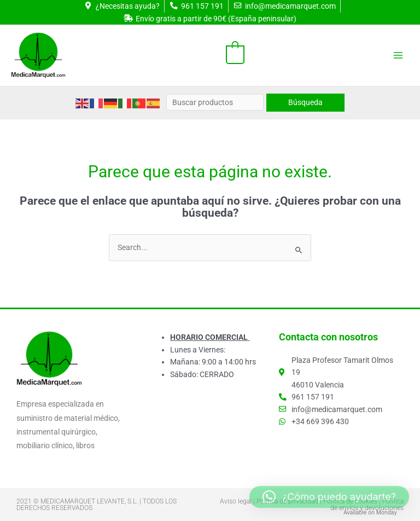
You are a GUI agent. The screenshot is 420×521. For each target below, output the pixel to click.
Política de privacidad (287, 501)
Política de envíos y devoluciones (367, 505)
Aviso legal (236, 501)
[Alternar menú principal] (398, 55)
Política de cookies (350, 501)
